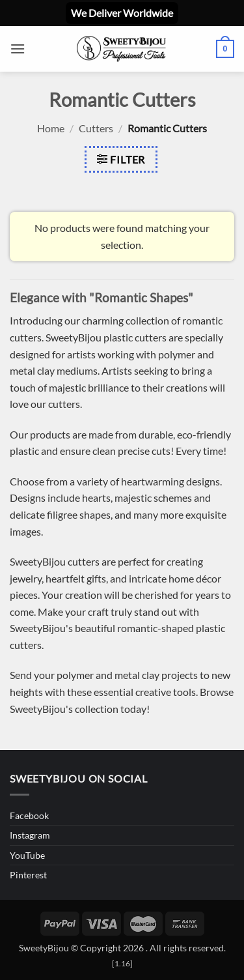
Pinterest (28, 875)
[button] (18, 49)
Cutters (96, 128)
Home (51, 128)
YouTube (27, 855)
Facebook (29, 815)
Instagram (30, 835)
